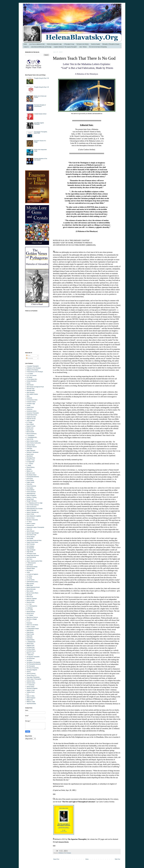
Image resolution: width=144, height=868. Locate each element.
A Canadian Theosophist (33, 366)
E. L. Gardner (30, 464)
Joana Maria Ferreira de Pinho (34, 540)
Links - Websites (83, 47)
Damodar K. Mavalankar (32, 452)
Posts (28, 356)
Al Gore (28, 383)
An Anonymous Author (32, 400)
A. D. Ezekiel (30, 374)
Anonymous (29, 409)
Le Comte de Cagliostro (32, 574)
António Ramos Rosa (32, 415)
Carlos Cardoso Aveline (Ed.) (34, 443)
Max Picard (29, 595)
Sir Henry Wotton (31, 649)
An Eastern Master (31, 402)
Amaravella (29, 398)
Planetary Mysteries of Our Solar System (41, 159)
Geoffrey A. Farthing (31, 497)
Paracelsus (29, 623)
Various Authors (30, 687)
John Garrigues (30, 546)
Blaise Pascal (30, 430)
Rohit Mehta (30, 638)
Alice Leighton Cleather (32, 394)
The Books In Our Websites (83, 44)
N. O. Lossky (30, 610)
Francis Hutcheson (31, 492)
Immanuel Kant (30, 525)
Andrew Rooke (30, 407)
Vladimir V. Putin (31, 690)
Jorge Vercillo (30, 552)
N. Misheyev (30, 608)
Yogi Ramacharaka (31, 704)
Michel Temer (30, 597)
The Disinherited (31, 659)
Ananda (28, 405)
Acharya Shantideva (31, 381)
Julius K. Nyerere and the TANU (34, 561)
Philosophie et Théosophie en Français (111, 44)
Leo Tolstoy (29, 576)
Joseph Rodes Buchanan (33, 555)
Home (87, 859)
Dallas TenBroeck (31, 450)
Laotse (28, 572)
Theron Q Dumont (31, 673)
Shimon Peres (30, 644)
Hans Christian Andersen (33, 505)
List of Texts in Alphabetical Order (37, 44)
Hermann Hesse (31, 518)
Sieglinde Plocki (30, 645)
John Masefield (30, 548)
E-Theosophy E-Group (69, 44)
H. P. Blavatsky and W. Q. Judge (34, 503)
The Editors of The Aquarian (33, 662)
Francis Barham (30, 490)
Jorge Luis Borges (31, 550)
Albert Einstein (30, 385)
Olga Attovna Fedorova (32, 617)
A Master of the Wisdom (32, 370)
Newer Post (56, 859)
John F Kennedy (31, 544)
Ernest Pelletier (30, 480)
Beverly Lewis (30, 428)
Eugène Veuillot (30, 482)
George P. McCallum (32, 501)
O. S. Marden (30, 615)
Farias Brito (29, 484)
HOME (25, 44)
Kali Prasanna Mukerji (32, 567)
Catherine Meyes (31, 445)
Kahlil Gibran (30, 565)
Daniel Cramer (30, 454)
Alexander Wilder (31, 390)
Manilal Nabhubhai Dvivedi (33, 587)
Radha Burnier (30, 630)
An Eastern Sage (31, 404)
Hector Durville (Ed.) (31, 507)
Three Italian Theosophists (33, 677)
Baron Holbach (30, 424)
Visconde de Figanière (32, 688)
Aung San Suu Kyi (31, 419)
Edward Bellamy (31, 467)
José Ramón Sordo (31, 554)
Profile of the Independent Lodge (54, 44)
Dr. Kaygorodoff (30, 462)
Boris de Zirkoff (30, 432)
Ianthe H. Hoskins (31, 524)
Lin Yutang (29, 578)
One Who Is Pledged (32, 619)
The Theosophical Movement (34, 664)
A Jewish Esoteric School (40, 114)
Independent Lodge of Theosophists (35, 527)
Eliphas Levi (30, 471)
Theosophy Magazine (32, 670)
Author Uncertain (31, 421)
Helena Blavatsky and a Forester (35, 509)
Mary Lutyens (30, 591)
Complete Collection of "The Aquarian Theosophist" (65, 47)
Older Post (117, 859)
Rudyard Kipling (30, 640)
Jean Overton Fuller (31, 535)
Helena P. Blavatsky (31, 510)
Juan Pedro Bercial (31, 557)
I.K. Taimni (29, 522)
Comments (30, 358)
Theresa (29, 672)
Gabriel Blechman (31, 494)
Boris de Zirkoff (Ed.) (32, 434)
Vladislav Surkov (31, 692)
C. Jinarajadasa (30, 436)
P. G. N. (28, 621)
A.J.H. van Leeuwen (31, 375)
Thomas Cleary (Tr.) (31, 675)
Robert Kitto (29, 636)
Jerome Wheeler (31, 537)
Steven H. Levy (30, 653)
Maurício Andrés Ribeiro (32, 593)
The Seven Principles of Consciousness (40, 106)
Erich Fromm (30, 479)
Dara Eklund (30, 456)
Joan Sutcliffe (30, 539)
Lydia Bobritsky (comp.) (32, 582)
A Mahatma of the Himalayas (65, 853)
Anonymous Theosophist (33, 413)
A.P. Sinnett (29, 377)
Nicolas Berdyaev (31, 612)
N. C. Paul (29, 604)
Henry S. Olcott (30, 514)
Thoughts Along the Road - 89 (41, 78)
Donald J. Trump (31, 460)
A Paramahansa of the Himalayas (35, 372)
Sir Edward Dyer (31, 647)
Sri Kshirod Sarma (31, 651)
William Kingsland (31, 698)
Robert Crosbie (30, 634)
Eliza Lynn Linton (31, 473)
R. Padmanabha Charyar (33, 629)
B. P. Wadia (29, 422)
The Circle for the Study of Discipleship (98, 47)
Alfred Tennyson (30, 392)
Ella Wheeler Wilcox (31, 475)
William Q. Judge (31, 702)
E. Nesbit (29, 465)
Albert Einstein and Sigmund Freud (35, 387)
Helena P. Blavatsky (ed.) (33, 512)
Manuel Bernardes (31, 589)
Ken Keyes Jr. (30, 570)
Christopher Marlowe (32, 447)
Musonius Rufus (30, 602)
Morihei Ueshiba (31, 600)
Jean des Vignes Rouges (33, 533)
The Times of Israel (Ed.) (33, 668)
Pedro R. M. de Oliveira (32, 625)
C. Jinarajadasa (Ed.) (32, 437)
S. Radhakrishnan (31, 642)
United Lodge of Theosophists (34, 679)
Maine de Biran (30, 584)
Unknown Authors (31, 683)
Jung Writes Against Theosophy (39, 124)
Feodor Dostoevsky (31, 486)
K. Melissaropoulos (31, 563)
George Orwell (30, 499)
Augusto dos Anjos (31, 417)
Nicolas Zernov (30, 614)
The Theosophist (31, 666)
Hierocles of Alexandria (32, 520)
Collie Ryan (29, 449)
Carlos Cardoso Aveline (32, 441)
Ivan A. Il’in (29, 529)
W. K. (28, 694)
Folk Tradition (30, 488)
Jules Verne (29, 559)
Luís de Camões (31, 580)
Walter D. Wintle (30, 696)
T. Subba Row (30, 655)
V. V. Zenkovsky (30, 685)
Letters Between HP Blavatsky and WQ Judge (41, 47)
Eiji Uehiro (29, 469)
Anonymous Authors (31, 411)
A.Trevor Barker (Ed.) (32, 379)
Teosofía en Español (95, 44)
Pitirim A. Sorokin (31, 627)
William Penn (30, 700)
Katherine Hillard (31, 569)
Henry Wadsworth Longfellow (34, 516)
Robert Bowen (30, 632)
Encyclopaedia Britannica (33, 477)
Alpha (28, 396)
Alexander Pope (30, 389)
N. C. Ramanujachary (32, 606)
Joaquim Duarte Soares (32, 542)
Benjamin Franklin (31, 426)
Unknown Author (31, 681)
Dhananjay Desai (31, 458)
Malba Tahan (30, 585)
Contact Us (26, 47)
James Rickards (30, 531)
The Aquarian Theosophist (33, 657)
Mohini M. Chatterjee (32, 599)
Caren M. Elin (30, 439)
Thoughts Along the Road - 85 (41, 87)
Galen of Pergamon (31, 495)
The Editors (29, 660)
